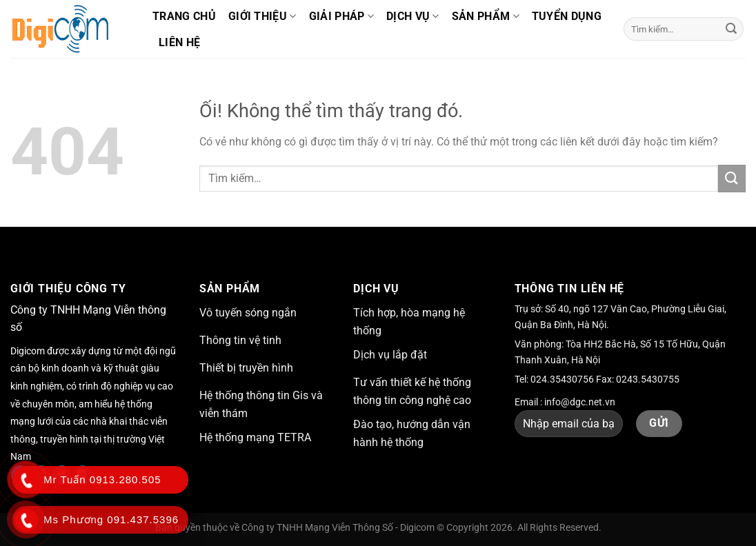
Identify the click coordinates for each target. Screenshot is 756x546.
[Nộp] (731, 29)
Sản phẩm (486, 17)
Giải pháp (341, 17)
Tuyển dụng (567, 16)
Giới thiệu (262, 17)
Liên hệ (179, 42)
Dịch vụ (413, 17)
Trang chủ (184, 16)
